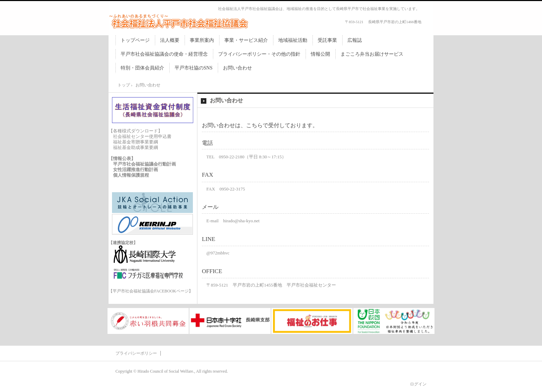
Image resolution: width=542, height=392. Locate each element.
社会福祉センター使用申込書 (142, 136)
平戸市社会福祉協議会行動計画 (144, 164)
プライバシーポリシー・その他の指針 (259, 54)
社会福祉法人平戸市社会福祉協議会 (181, 21)
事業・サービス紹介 (246, 40)
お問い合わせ (237, 68)
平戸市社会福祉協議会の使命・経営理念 (164, 54)
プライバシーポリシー (136, 353)
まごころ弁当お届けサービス (372, 54)
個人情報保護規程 (131, 175)
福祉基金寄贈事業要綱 (135, 142)
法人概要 (170, 40)
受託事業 (327, 40)
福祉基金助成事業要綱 (135, 147)
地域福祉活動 (293, 40)
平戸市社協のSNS (194, 68)
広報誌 (355, 40)
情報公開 (320, 54)
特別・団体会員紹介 (142, 68)
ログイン (418, 384)
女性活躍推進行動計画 (135, 170)
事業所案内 (202, 40)
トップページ (135, 40)
